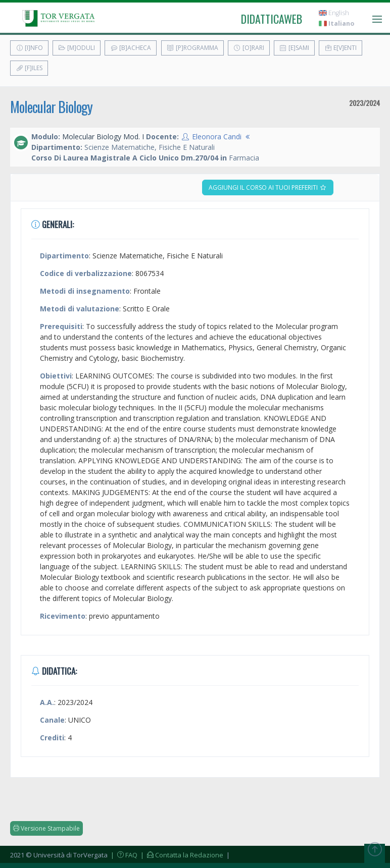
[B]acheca (131, 48)
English (334, 13)
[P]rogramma (192, 48)
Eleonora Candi (217, 137)
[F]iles (29, 68)
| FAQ (123, 855)
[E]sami (294, 48)
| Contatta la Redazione (181, 855)
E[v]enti (340, 48)
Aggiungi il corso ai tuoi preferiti (268, 187)
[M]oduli (77, 48)
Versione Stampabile (46, 828)
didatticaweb (272, 19)
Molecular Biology (51, 107)
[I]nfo (29, 48)
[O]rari (249, 48)
